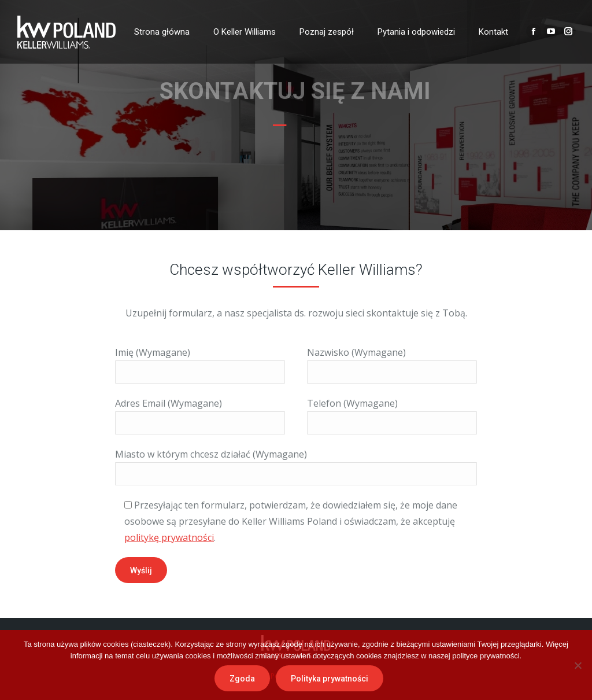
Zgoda (242, 679)
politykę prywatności (169, 537)
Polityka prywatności (330, 679)
